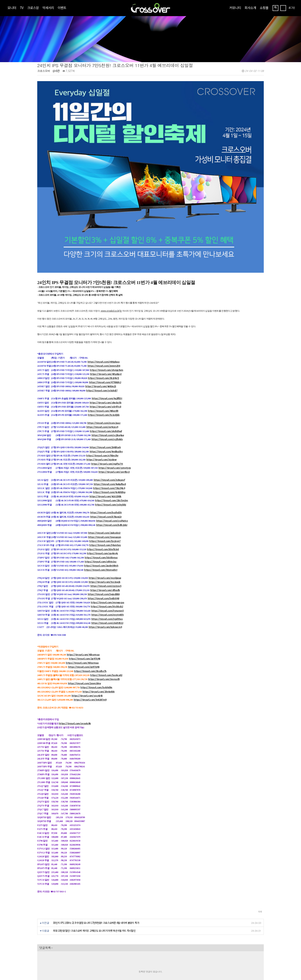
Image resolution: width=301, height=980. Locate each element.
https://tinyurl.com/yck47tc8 (105, 353)
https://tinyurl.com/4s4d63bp (109, 439)
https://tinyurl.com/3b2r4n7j (103, 324)
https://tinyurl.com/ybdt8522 (107, 569)
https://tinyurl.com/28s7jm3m (112, 447)
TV (22, 8)
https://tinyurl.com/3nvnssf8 (104, 625)
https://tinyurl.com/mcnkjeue (105, 524)
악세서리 (48, 8)
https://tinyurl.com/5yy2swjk (105, 528)
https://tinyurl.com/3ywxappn (105, 483)
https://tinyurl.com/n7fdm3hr (102, 402)
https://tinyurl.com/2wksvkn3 (104, 479)
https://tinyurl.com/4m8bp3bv (106, 398)
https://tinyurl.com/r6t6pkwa (104, 308)
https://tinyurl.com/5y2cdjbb (104, 361)
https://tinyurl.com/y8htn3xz (101, 508)
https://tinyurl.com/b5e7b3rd (103, 495)
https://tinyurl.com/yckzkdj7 (102, 337)
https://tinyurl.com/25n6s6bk (99, 638)
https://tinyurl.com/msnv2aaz (104, 369)
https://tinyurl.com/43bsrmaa (83, 601)
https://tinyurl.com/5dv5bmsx (101, 504)
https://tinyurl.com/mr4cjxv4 (102, 373)
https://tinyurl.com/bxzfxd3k (106, 459)
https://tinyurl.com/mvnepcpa (107, 549)
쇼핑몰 (264, 8)
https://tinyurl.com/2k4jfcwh (105, 394)
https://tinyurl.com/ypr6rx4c (103, 500)
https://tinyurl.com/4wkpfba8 (110, 430)
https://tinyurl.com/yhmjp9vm (107, 316)
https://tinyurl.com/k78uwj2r (106, 463)
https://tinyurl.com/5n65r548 (103, 545)
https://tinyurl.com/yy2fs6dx (107, 386)
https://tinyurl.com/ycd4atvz (112, 467)
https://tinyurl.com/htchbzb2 (107, 553)
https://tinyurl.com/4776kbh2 (105, 328)
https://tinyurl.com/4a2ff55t (107, 345)
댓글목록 (45, 894)
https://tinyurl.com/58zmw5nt (101, 516)
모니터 (12, 8)
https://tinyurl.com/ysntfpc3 (114, 418)
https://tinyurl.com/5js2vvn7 (105, 487)
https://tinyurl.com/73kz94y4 (109, 434)
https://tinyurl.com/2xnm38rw (84, 630)
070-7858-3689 (51, 962)
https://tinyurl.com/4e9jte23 (101, 333)
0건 (56, 71)
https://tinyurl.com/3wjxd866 (104, 541)
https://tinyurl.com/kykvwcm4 (105, 573)
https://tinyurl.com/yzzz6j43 (87, 642)
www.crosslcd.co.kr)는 (111, 257)
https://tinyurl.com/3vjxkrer (102, 406)
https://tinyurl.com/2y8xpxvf (109, 426)
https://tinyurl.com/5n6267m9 (90, 646)
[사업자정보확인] (85, 954)
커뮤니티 (235, 8)
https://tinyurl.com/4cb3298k (105, 443)
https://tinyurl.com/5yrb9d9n (96, 634)
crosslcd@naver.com (49, 957)
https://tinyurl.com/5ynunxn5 (108, 557)
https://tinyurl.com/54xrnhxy (105, 491)
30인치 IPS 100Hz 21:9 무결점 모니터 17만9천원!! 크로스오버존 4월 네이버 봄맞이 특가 (96, 869)
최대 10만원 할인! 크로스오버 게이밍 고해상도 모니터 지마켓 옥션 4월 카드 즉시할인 (94, 877)
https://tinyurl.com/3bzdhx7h (90, 617)
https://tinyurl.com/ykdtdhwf (106, 377)
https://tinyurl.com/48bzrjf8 (103, 357)
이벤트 (62, 8)
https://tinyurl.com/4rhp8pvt (106, 320)
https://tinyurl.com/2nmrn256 (104, 312)
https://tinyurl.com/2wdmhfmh (101, 512)
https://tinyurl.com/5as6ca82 (106, 621)
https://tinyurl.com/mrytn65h (108, 561)
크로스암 (33, 8)
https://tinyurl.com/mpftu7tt (107, 410)
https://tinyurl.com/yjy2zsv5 (106, 532)
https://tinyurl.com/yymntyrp (115, 414)
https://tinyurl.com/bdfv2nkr (112, 471)
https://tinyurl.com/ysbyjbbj (111, 451)
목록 (260, 858)
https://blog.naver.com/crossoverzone (83, 967)
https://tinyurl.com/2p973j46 (85, 605)
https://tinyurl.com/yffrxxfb (105, 536)
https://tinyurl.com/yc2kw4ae (108, 381)
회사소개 (250, 8)
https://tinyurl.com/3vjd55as (107, 565)
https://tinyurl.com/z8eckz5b (106, 349)
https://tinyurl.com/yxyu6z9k (75, 670)
